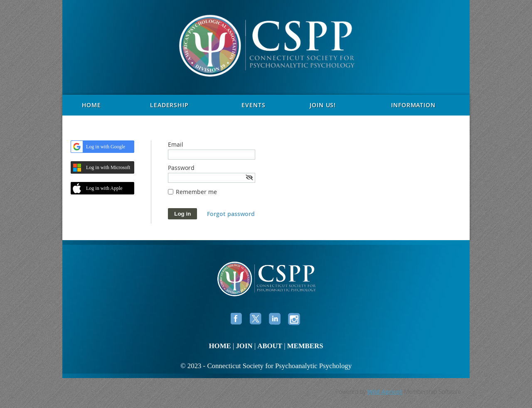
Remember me (196, 192)
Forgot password (231, 214)
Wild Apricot (385, 392)
